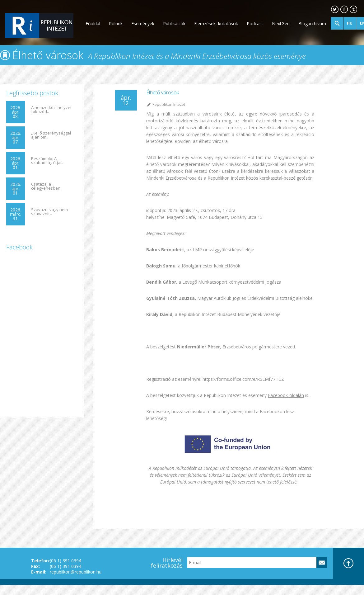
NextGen (281, 24)
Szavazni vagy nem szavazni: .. (49, 212)
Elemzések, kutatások (216, 24)
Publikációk (174, 24)
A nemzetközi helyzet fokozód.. (51, 110)
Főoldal (93, 24)
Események (143, 24)
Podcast (255, 24)
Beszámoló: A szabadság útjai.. (47, 161)
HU (350, 23)
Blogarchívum (312, 24)
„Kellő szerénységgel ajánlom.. (51, 135)
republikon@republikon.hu (76, 572)
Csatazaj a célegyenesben (46, 186)
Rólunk (116, 24)
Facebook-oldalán (286, 395)
